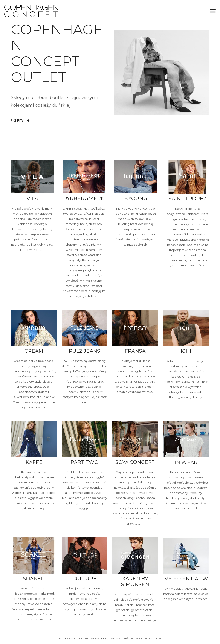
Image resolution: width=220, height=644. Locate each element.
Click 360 (157, 639)
